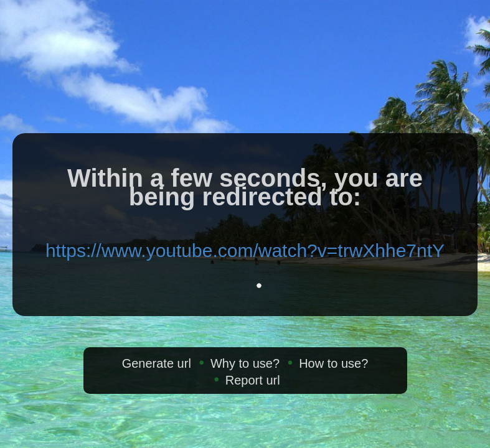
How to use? (333, 363)
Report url (253, 380)
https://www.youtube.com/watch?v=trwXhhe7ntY (245, 250)
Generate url (157, 363)
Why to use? (245, 363)
